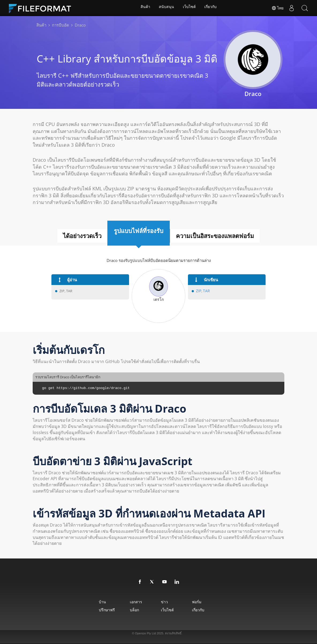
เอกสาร (131, 602)
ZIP (199, 291)
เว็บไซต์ (190, 8)
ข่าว (166, 602)
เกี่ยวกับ (212, 8)
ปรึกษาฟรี (95, 610)
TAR (206, 291)
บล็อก (130, 610)
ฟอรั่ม (205, 602)
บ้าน (91, 602)
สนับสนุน (166, 8)
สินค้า (144, 8)
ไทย (277, 8)
